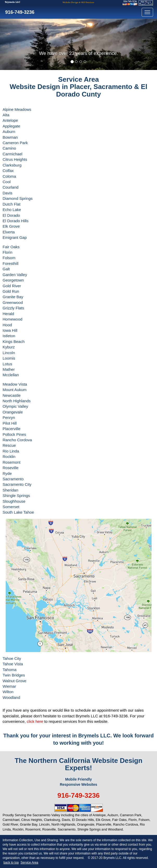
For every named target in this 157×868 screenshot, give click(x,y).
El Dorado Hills (15, 221)
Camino (9, 148)
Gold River (12, 286)
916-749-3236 (19, 12)
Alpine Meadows (17, 109)
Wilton (8, 692)
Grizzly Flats (13, 308)
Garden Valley (15, 275)
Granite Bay (13, 297)
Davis (8, 193)
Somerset (11, 507)
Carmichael (12, 154)
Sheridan (10, 490)
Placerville (11, 429)
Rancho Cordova (17, 440)
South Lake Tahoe (18, 512)
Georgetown (13, 280)
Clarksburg (12, 165)
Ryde (7, 473)
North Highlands (17, 401)
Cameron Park (15, 143)
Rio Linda (11, 451)
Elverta (9, 232)
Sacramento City (17, 484)
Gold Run (11, 291)
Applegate (11, 126)
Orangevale (13, 412)
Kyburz (9, 347)
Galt (6, 269)
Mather (9, 369)
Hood (7, 325)
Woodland (11, 697)
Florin (8, 252)
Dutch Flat (11, 204)
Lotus (7, 364)
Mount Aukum (15, 390)
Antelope (10, 120)
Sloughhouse (14, 501)
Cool (7, 182)
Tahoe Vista (13, 664)
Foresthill (11, 263)
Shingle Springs (16, 496)
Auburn (9, 132)
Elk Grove (11, 226)
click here (35, 721)
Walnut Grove (14, 681)
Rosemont (11, 462)
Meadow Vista (15, 384)
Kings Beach (14, 342)
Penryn (9, 417)
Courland (11, 187)
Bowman (10, 137)
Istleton (9, 336)
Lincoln (9, 353)
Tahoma (10, 670)
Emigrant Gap (15, 237)
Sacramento (13, 479)
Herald (8, 314)
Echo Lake (12, 210)
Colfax (8, 171)
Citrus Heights (15, 159)
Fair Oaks (11, 247)
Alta (6, 115)
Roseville (11, 468)
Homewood (12, 319)
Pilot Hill (10, 423)
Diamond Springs (18, 198)
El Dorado (11, 215)
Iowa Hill (10, 330)
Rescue (9, 445)
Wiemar (9, 686)
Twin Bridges (14, 675)
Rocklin (9, 457)
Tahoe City (12, 658)
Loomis (9, 358)
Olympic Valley (15, 406)
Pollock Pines (14, 434)
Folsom (9, 258)
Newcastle (12, 395)
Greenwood (13, 302)
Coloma (9, 176)
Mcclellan (11, 375)
